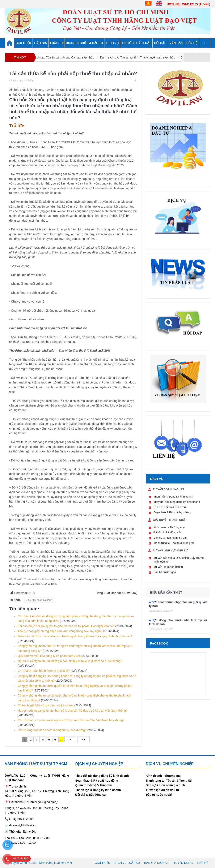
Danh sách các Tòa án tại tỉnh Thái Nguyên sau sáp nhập (143, 57)
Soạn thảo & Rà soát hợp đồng (172, 512)
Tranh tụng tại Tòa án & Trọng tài (174, 543)
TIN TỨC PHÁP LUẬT (136, 43)
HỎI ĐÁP (160, 43)
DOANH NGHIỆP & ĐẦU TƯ (85, 43)
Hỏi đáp (29, 81)
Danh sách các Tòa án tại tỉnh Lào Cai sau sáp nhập (65, 57)
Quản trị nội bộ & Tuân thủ (170, 507)
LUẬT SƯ (56, 43)
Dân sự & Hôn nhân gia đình (171, 538)
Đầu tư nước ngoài (165, 572)
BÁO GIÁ (41, 43)
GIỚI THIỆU (23, 43)
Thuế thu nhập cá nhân (39, 600)
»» (83, 740)
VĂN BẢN (176, 43)
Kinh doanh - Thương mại (169, 527)
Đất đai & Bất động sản (168, 532)
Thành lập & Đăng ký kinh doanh (173, 497)
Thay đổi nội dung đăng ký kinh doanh (177, 502)
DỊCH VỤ (112, 43)
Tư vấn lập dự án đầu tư (168, 567)
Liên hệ (191, 43)
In (136, 81)
